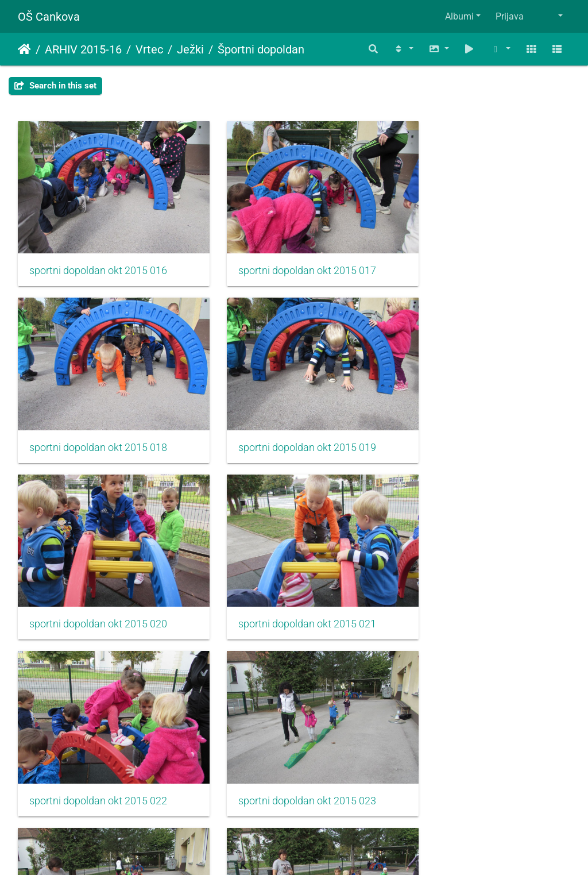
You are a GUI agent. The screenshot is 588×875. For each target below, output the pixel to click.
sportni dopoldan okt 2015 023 (288, 584)
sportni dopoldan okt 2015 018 (478, 257)
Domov (24, 49)
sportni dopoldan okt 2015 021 (478, 421)
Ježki (190, 49)
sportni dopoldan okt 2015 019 (98, 421)
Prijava (510, 16)
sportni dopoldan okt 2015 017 (288, 257)
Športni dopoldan (261, 49)
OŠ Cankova (49, 17)
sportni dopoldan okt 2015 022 (98, 584)
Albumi (459, 16)
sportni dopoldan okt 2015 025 (98, 748)
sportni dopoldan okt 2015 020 (288, 421)
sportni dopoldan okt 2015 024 (478, 584)
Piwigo (317, 851)
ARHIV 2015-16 (83, 49)
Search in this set (55, 86)
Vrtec (149, 49)
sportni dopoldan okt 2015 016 (98, 257)
